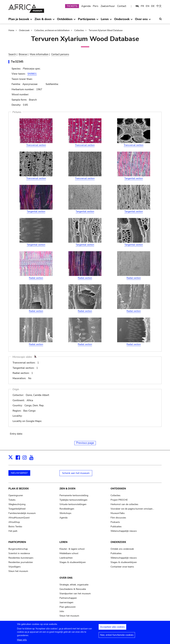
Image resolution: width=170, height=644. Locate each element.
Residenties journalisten (21, 562)
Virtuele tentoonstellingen (73, 504)
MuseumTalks (118, 513)
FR (142, 6)
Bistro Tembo (15, 527)
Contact (122, 6)
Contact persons (60, 54)
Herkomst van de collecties (124, 504)
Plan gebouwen (68, 607)
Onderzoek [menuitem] (123, 20)
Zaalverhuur (108, 6)
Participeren (17, 542)
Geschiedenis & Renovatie (73, 589)
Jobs (62, 611)
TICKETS (72, 6)
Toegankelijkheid (17, 509)
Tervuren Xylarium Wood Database (106, 30)
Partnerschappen (68, 598)
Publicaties (116, 527)
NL (137, 6)
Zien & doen (67, 489)
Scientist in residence (19, 553)
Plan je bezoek (19, 489)
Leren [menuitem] (106, 20)
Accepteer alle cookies (112, 627)
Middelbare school (69, 553)
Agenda (86, 6)
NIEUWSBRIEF (19, 473)
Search (12, 54)
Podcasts (115, 522)
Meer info (22, 640)
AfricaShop (14, 522)
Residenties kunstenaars (21, 558)
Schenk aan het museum (76, 473)
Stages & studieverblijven (73, 562)
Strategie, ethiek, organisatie (74, 585)
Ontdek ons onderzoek (122, 549)
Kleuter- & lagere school (72, 549)
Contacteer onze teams (122, 567)
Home (11, 30)
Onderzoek (24, 30)
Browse (23, 54)
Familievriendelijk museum (22, 513)
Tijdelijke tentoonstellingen (73, 500)
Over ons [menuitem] (143, 20)
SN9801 (32, 74)
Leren (63, 542)
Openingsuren (16, 495)
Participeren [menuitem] (88, 20)
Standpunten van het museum (75, 594)
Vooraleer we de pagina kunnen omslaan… (132, 509)
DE (153, 6)
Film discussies (118, 518)
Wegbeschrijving (17, 504)
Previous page (85, 443)
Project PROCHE (119, 500)
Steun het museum (18, 571)
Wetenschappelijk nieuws (124, 531)
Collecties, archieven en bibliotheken (52, 30)
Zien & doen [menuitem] (45, 20)
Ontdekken (118, 489)
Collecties (79, 30)
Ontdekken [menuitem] (66, 20)
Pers (96, 6)
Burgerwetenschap (18, 549)
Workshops (65, 513)
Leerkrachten (66, 558)
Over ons (66, 578)
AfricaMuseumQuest (19, 518)
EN (148, 6)
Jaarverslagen (66, 602)
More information (39, 54)
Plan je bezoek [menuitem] (20, 20)
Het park (13, 531)
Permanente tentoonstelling (74, 495)
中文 (159, 6)
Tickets (12, 500)
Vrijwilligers (15, 567)
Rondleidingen (67, 509)
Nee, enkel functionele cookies (117, 635)
